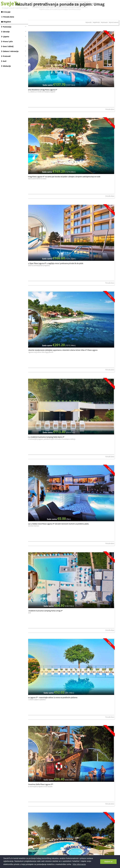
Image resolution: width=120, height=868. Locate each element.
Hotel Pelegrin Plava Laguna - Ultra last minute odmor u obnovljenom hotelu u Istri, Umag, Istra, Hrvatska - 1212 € (51, 457)
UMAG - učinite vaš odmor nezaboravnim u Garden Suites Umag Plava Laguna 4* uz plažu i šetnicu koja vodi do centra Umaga (49, 360)
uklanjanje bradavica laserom (78, 7)
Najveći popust (112, 36)
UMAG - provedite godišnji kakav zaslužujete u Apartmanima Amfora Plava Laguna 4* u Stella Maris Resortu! (50, 312)
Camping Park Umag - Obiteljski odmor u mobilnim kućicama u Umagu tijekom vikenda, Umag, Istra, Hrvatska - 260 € (95, 555)
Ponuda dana (8, 17)
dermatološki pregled (61, 7)
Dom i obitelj (7, 46)
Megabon (6, 22)
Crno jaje (6, 12)
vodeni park (50, 7)
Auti (4, 61)
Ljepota (5, 37)
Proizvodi (6, 56)
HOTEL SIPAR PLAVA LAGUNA (85, 766)
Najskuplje (101, 36)
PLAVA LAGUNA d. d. (36, 87)
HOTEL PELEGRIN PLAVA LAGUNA (86, 378)
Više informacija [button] (79, 864)
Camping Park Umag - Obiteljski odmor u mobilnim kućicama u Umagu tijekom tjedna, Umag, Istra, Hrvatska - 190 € (49, 555)
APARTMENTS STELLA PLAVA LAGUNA (88, 718)
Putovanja (6, 27)
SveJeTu (11, 3)
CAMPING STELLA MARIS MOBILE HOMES (43, 669)
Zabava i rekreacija (10, 51)
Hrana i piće (7, 41)
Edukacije (6, 66)
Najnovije (83, 36)
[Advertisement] (74, 835)
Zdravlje (5, 32)
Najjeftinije (92, 36)
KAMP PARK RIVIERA (36, 572)
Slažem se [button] (108, 862)
